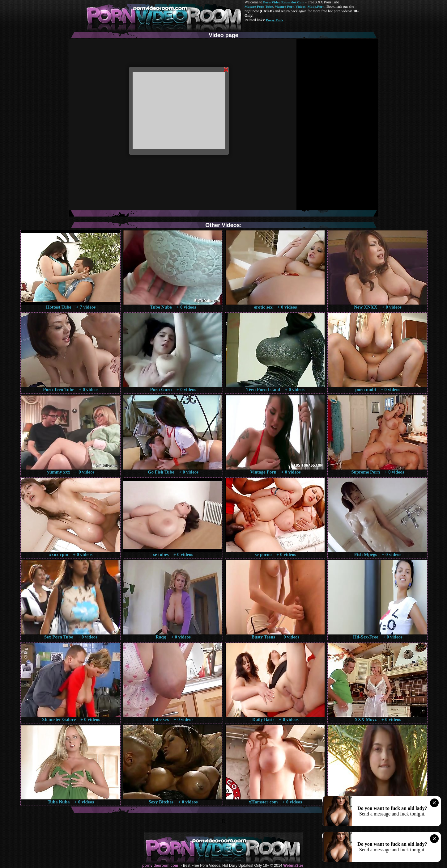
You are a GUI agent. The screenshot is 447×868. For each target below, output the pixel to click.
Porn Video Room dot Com (284, 2)
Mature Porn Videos (290, 6)
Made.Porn (316, 6)
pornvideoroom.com (160, 866)
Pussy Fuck (275, 20)
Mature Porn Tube (259, 6)
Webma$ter (293, 866)
